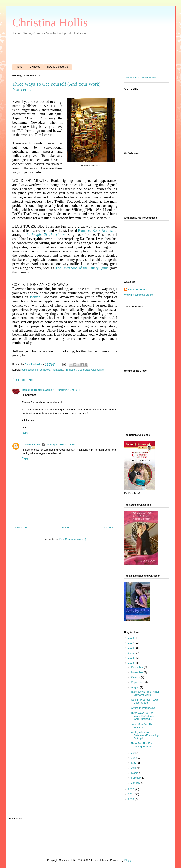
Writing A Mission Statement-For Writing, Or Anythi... (145, 735)
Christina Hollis (50, 22)
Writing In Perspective (143, 708)
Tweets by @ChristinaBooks (140, 78)
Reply (25, 433)
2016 (131, 648)
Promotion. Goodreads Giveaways (84, 370)
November (137, 672)
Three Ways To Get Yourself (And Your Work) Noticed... (143, 716)
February (137, 778)
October (136, 677)
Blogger (129, 860)
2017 (131, 643)
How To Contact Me (58, 67)
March (135, 773)
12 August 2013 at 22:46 (67, 390)
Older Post (108, 527)
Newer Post (22, 527)
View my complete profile (138, 295)
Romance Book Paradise (96, 231)
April (134, 768)
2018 (131, 638)
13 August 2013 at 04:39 (61, 444)
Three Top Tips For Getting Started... (142, 745)
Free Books (44, 370)
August (136, 687)
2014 (131, 658)
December (137, 667)
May (134, 763)
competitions (29, 370)
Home (19, 67)
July (134, 753)
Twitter (35, 297)
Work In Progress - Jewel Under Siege (145, 701)
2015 (131, 653)
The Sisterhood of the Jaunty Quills (82, 268)
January (136, 783)
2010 (131, 799)
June (134, 758)
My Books (35, 67)
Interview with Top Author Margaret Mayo (145, 693)
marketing (57, 370)
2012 (131, 789)
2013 (131, 663)
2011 (131, 794)
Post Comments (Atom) (73, 539)
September (138, 682)
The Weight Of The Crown (45, 235)
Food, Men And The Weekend (142, 726)
